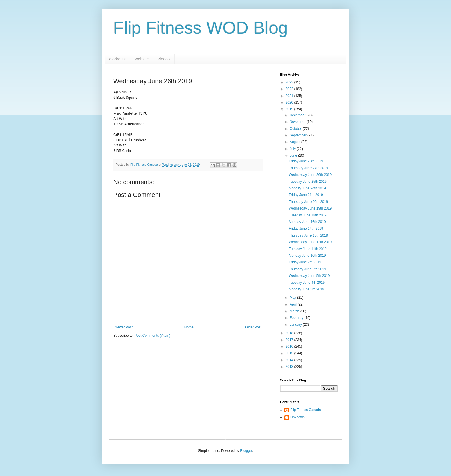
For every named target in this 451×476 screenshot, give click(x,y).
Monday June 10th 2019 (307, 256)
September (299, 135)
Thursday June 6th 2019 (307, 269)
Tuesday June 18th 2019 (308, 215)
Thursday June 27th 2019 (308, 168)
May (293, 298)
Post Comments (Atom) (152, 336)
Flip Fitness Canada (306, 410)
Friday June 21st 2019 (306, 195)
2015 (290, 353)
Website (142, 59)
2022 (290, 89)
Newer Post (124, 327)
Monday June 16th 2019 (307, 222)
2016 (290, 346)
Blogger (246, 451)
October (296, 129)
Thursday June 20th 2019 (308, 202)
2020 (290, 102)
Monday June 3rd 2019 (306, 289)
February (297, 318)
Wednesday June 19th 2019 (310, 208)
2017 (290, 340)
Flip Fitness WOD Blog (201, 28)
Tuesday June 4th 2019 (307, 283)
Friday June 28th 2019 (306, 161)
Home (189, 327)
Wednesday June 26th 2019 (310, 175)
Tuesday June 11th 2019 (308, 249)
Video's (164, 59)
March (295, 311)
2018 (290, 333)
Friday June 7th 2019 (305, 262)
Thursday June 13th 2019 (308, 235)
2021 (290, 96)
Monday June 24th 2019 (307, 188)
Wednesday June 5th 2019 (309, 276)
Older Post (253, 327)
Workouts (117, 59)
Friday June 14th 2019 (306, 229)
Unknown (297, 417)
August (296, 142)
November (298, 122)
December (298, 115)
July (293, 149)
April (294, 304)
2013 (290, 367)
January (296, 325)
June (294, 155)
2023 (290, 82)
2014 (290, 360)
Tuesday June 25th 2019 (308, 182)
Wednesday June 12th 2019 (310, 242)
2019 (290, 109)
